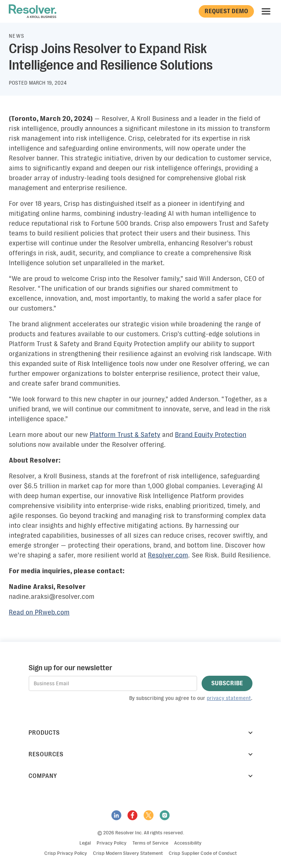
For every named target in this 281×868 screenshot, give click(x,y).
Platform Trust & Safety (125, 435)
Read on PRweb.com (39, 612)
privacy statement (229, 698)
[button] (227, 683)
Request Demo (226, 11)
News (17, 36)
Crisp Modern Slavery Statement (128, 853)
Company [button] (140, 776)
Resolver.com (168, 555)
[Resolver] (33, 11)
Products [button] (140, 733)
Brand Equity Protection (211, 435)
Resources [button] (140, 754)
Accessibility (188, 843)
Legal (85, 843)
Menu (267, 11)
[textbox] (113, 683)
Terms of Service (150, 843)
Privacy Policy (112, 843)
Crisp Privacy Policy (66, 853)
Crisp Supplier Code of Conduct (203, 853)
